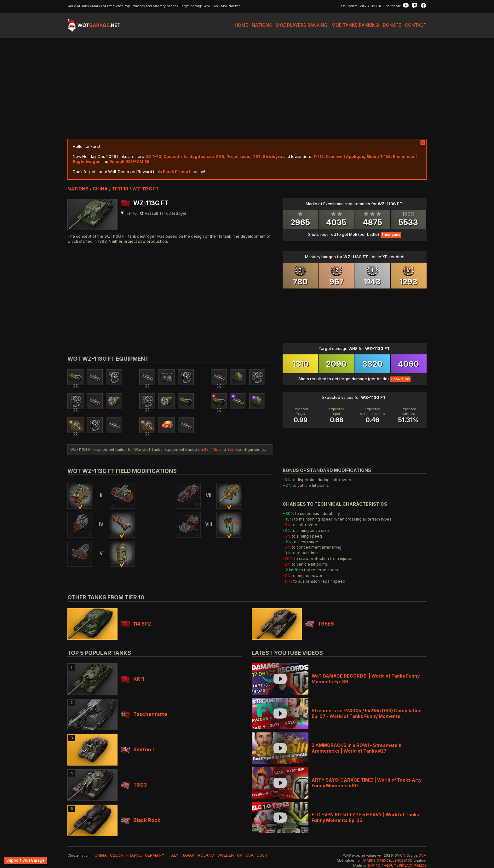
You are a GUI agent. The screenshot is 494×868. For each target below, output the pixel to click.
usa (250, 855)
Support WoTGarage (26, 860)
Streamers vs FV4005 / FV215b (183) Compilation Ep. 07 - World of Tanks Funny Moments (367, 713)
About (390, 866)
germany (155, 855)
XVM (423, 856)
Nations (262, 25)
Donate (392, 25)
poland (206, 855)
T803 (134, 785)
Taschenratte (144, 714)
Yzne (232, 449)
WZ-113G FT (146, 189)
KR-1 (132, 679)
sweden (226, 855)
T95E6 (319, 624)
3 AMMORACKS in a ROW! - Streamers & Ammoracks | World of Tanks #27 (357, 748)
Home (241, 25)
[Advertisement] (247, 88)
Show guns (391, 235)
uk (240, 855)
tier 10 (120, 189)
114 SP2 (136, 624)
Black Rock (141, 820)
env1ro (374, 866)
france (134, 855)
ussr (262, 855)
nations (78, 189)
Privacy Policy (413, 866)
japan (188, 855)
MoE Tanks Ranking (355, 25)
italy (173, 855)
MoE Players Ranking (302, 25)
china (100, 189)
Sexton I (137, 750)
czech (117, 855)
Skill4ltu (211, 449)
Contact (416, 25)
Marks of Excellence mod (388, 861)
